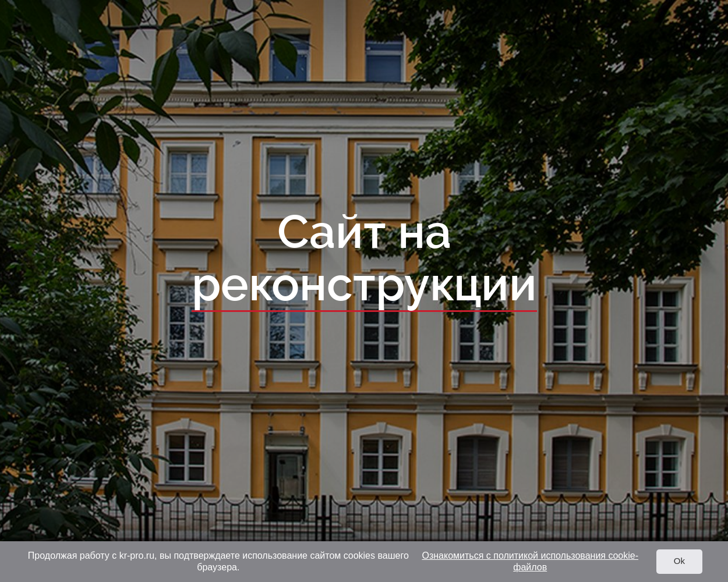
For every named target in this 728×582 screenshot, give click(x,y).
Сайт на (364, 259)
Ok (679, 561)
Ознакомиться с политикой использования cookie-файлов (530, 561)
